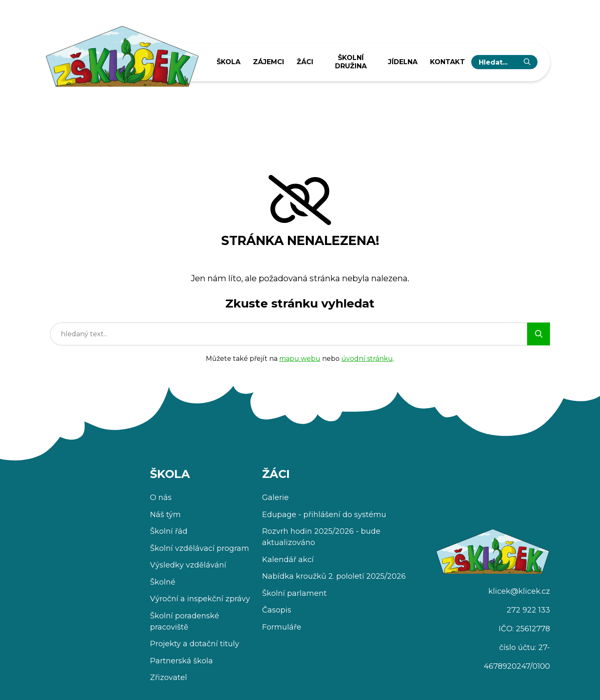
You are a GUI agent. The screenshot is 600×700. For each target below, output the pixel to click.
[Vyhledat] (527, 62)
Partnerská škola (181, 661)
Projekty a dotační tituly (195, 644)
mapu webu (300, 359)
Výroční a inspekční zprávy (200, 599)
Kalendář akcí (288, 560)
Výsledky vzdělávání (188, 565)
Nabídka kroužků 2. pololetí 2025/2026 (334, 576)
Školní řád (169, 531)
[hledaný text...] (498, 62)
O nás (161, 497)
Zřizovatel (169, 677)
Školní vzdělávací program (200, 548)
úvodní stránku (367, 359)
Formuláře (282, 627)
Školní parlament (294, 593)
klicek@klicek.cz (519, 591)
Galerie (275, 497)
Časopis (277, 610)
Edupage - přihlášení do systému (324, 515)
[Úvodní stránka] (122, 53)
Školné (163, 582)
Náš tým (165, 515)
